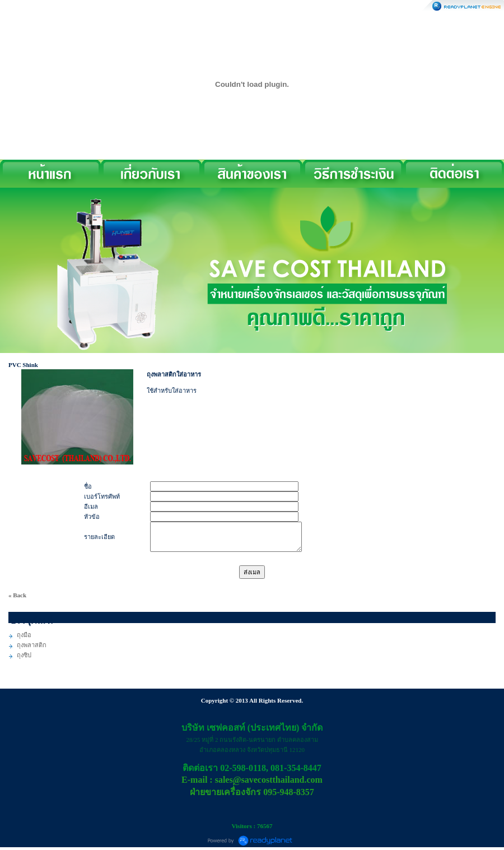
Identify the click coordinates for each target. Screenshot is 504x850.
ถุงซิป (24, 655)
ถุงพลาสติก (32, 645)
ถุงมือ (24, 635)
